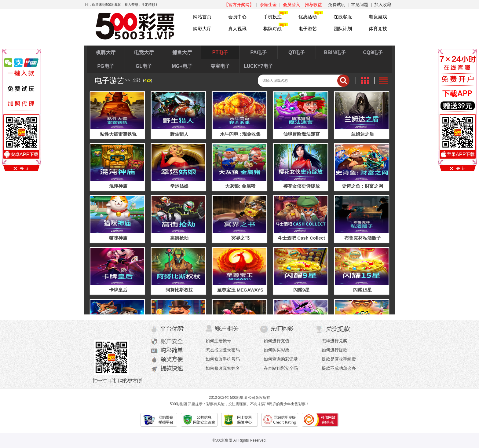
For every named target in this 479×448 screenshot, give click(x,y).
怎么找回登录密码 (223, 350)
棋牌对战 (272, 29)
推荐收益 (313, 5)
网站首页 (202, 17)
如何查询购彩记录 (281, 359)
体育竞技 (378, 29)
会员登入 (291, 5)
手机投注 (272, 17)
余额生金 (268, 5)
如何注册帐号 (218, 341)
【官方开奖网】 (239, 5)
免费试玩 (337, 5)
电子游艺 (308, 29)
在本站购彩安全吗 (281, 368)
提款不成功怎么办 (339, 368)
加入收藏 (383, 5)
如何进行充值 (276, 341)
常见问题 (360, 5)
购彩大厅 (202, 29)
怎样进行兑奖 (335, 341)
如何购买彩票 (276, 350)
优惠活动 (308, 17)
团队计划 (343, 29)
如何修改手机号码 (223, 359)
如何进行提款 (335, 350)
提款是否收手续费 (339, 359)
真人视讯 (237, 29)
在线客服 (343, 17)
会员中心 (237, 17)
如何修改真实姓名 (223, 368)
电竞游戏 (378, 17)
